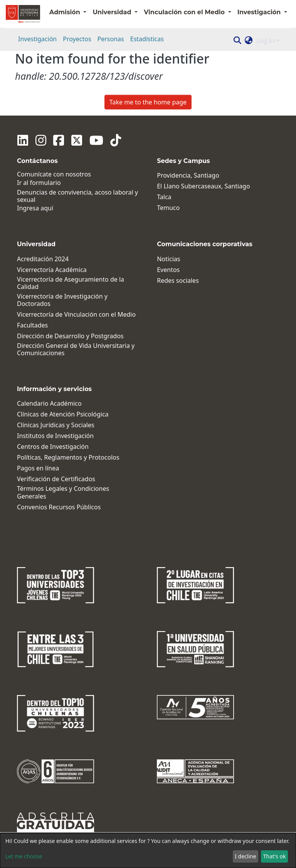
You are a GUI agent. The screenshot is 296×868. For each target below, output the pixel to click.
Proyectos (77, 39)
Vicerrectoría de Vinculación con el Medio (76, 315)
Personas (111, 39)
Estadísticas (147, 39)
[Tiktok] (110, 140)
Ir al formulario (39, 183)
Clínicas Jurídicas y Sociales (56, 425)
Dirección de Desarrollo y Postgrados (70, 336)
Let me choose (24, 856)
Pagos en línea (38, 468)
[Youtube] (92, 140)
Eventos (168, 270)
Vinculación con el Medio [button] (185, 12)
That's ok (275, 856)
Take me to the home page (148, 102)
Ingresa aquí (35, 208)
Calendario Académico (49, 404)
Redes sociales (178, 281)
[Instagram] (39, 140)
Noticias (168, 259)
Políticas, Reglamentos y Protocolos (68, 458)
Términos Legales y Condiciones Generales (63, 492)
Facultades (32, 325)
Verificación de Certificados (56, 479)
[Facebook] (56, 140)
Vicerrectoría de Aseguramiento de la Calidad (71, 283)
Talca (164, 197)
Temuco (168, 208)
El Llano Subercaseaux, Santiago (203, 186)
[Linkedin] (22, 140)
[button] (249, 40)
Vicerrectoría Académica (52, 270)
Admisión (66, 12)
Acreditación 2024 (43, 259)
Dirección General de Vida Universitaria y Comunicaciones (76, 349)
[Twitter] (73, 140)
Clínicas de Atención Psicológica (63, 414)
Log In (266, 40)
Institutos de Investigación (55, 436)
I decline (245, 856)
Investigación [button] (260, 12)
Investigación (37, 39)
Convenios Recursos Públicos (59, 507)
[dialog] (148, 850)
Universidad (113, 12)
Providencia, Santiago (188, 175)
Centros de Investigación (53, 447)
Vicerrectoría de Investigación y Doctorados (62, 300)
